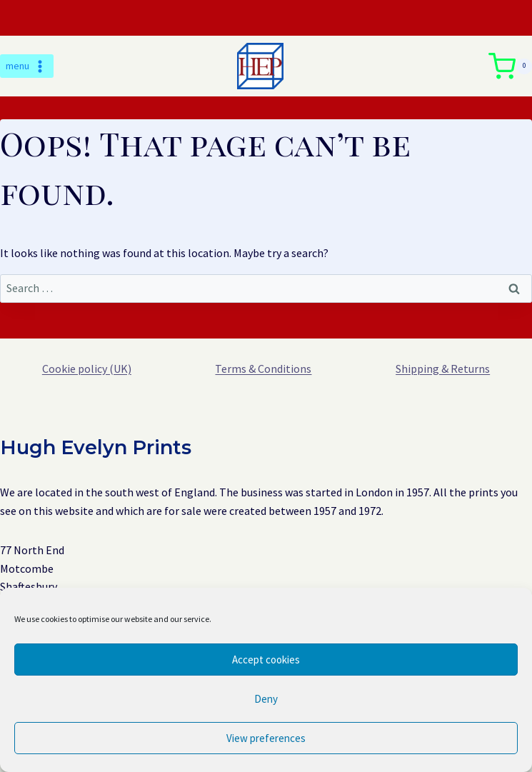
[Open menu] (27, 66)
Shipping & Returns (443, 369)
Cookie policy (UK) (87, 369)
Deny (266, 699)
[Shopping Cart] (510, 66)
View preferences (266, 738)
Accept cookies (266, 660)
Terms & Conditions (263, 369)
